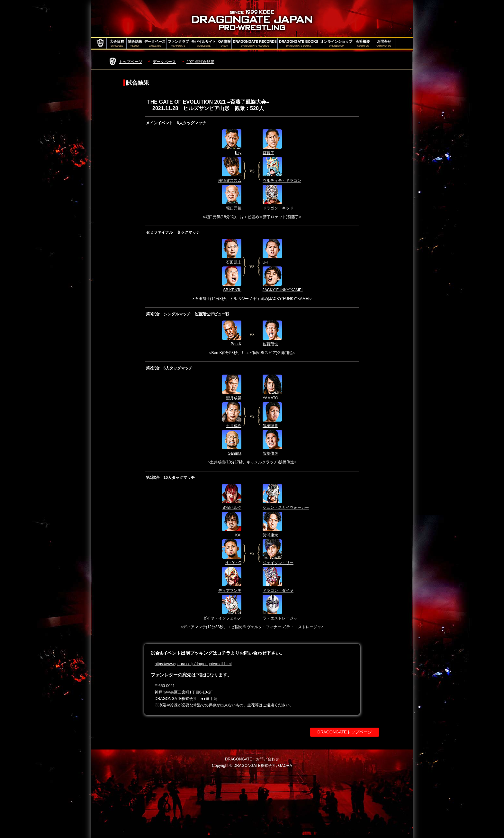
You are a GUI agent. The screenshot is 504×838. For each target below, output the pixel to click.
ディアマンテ (230, 591)
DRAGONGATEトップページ (345, 732)
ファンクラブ (178, 43)
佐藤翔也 (270, 344)
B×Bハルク (232, 507)
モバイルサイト (204, 43)
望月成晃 (234, 398)
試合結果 (135, 43)
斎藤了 (268, 153)
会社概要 (363, 43)
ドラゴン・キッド (278, 208)
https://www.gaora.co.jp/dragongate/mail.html (193, 664)
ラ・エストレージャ (280, 618)
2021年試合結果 (200, 62)
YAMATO (270, 398)
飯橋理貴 (270, 426)
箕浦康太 (270, 535)
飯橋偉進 (270, 453)
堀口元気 (234, 208)
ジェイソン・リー (278, 563)
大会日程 (117, 43)
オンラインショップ (336, 43)
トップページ (130, 62)
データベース (155, 43)
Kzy (238, 153)
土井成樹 (234, 426)
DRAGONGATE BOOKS (299, 43)
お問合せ (384, 43)
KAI (238, 535)
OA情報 (225, 43)
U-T (266, 262)
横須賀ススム (230, 181)
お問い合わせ (267, 759)
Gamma (234, 453)
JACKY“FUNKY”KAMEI (283, 290)
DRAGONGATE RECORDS (255, 43)
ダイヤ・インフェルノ (222, 618)
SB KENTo (232, 290)
